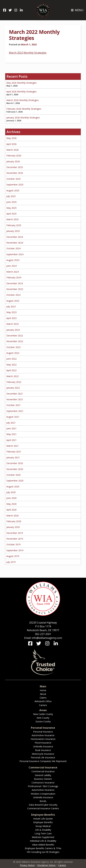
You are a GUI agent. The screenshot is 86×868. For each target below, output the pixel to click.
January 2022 (13, 388)
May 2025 (11, 208)
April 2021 (11, 440)
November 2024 (15, 243)
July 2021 (11, 423)
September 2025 (15, 185)
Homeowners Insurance (43, 739)
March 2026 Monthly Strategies (23, 100)
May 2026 (11, 138)
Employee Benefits (43, 822)
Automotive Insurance (43, 735)
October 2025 (13, 179)
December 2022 (15, 336)
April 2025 (11, 214)
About (43, 694)
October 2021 (13, 405)
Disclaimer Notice (46, 865)
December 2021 (15, 394)
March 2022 (13, 376)
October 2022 (13, 347)
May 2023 (11, 312)
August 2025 (13, 190)
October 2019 (13, 544)
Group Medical (43, 826)
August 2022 (13, 353)
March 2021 (13, 446)
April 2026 (11, 144)
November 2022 (15, 341)
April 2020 (11, 510)
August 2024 (13, 260)
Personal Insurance (43, 732)
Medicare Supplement (43, 837)
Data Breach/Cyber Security (43, 805)
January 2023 (13, 330)
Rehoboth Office (43, 701)
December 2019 (15, 533)
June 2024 (11, 266)
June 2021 (11, 428)
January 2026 (13, 161)
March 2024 (13, 272)
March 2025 (13, 219)
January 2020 (13, 527)
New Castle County (43, 714)
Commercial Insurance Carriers (43, 808)
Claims (43, 698)
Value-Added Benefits (43, 845)
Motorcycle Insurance (43, 754)
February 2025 (14, 225)
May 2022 (11, 365)
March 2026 (13, 150)
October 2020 (13, 475)
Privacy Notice (27, 865)
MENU (77, 10)
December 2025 (15, 167)
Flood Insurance (43, 743)
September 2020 (15, 481)
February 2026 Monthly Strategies (24, 109)
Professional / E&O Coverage (43, 786)
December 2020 (15, 463)
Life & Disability (43, 830)
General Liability (43, 775)
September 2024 (15, 254)
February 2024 (14, 277)
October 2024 (13, 248)
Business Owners (43, 779)
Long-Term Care (43, 833)
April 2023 (11, 318)
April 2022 (11, 370)
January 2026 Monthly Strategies (23, 118)
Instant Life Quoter (43, 819)
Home (43, 690)
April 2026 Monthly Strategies (21, 92)
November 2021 (15, 399)
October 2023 (13, 295)
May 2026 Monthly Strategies (21, 83)
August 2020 (13, 487)
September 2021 (15, 411)
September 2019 (15, 550)
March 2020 (13, 516)
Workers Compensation (43, 794)
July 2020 (11, 492)
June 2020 (11, 498)
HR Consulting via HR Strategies (43, 852)
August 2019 (13, 556)
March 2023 (13, 324)
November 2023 (15, 289)
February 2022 (14, 382)
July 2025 (11, 196)
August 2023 (13, 301)
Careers (43, 705)
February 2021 (14, 452)
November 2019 (15, 539)
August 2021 (13, 417)
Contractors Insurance (43, 783)
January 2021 (13, 457)
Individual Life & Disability (43, 841)
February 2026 (14, 156)
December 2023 (15, 283)
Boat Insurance (43, 750)
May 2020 (11, 504)
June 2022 (11, 359)
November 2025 (15, 173)
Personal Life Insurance (43, 757)
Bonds (43, 801)
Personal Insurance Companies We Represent (43, 761)
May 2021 (11, 434)
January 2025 (13, 231)
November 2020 (15, 469)
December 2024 (15, 237)
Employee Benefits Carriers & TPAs (43, 848)
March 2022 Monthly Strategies (34, 35)
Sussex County (43, 721)
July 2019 (11, 562)
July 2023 (11, 306)
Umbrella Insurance (43, 746)
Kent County (43, 718)
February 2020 (14, 521)
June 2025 (11, 202)
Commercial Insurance (43, 771)
